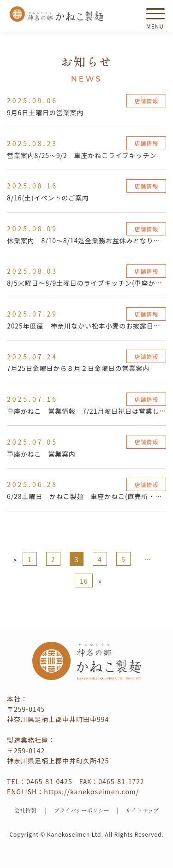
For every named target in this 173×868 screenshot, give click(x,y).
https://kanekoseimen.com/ (91, 792)
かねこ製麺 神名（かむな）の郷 (57, 14)
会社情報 (25, 810)
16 (84, 581)
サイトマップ (142, 810)
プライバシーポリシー (82, 810)
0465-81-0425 (49, 781)
